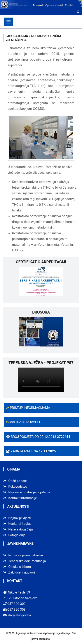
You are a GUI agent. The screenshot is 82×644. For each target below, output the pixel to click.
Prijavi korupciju (23, 422)
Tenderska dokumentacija (27, 561)
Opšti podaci (17, 481)
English (69, 5)
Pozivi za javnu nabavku (26, 555)
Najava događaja (21, 529)
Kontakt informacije (23, 498)
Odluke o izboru (20, 567)
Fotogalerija (17, 535)
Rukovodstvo (18, 487)
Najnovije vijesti (20, 518)
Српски (50, 5)
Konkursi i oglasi (20, 524)
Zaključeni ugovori (22, 572)
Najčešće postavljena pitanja (29, 492)
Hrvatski (59, 5)
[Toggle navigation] (9, 22)
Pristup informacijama (28, 408)
